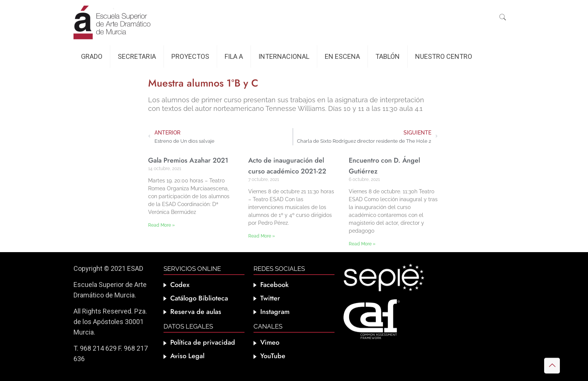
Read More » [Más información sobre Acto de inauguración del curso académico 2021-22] (262, 236)
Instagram (275, 312)
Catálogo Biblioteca (199, 298)
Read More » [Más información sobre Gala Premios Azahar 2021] (161, 225)
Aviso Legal (187, 356)
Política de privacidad (203, 342)
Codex (180, 285)
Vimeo (270, 342)
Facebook (274, 285)
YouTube (273, 356)
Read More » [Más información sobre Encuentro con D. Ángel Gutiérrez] (362, 244)
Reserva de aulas (196, 312)
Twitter (270, 298)
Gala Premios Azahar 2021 (188, 160)
